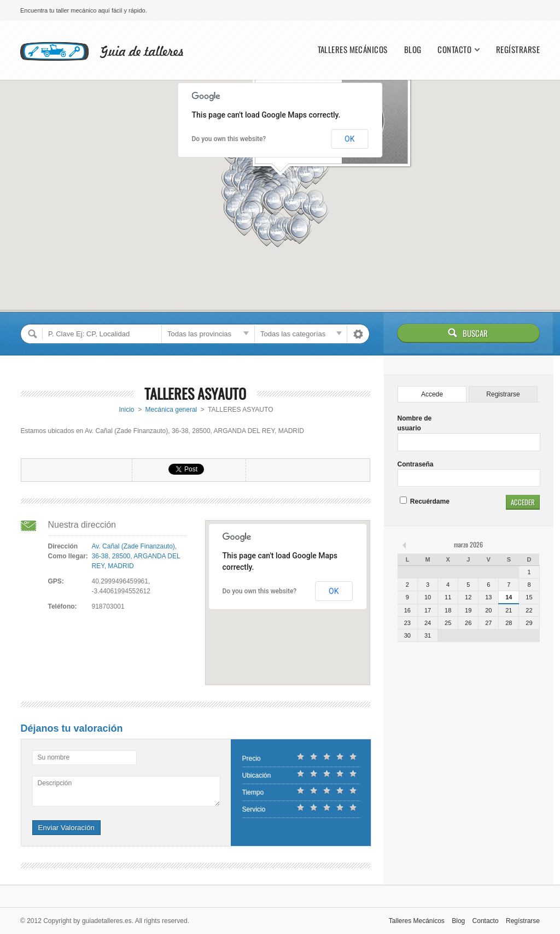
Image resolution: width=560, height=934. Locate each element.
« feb (405, 545)
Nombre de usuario (415, 423)
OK (349, 139)
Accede (432, 394)
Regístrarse (518, 49)
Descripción (55, 783)
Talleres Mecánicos (353, 49)
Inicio (127, 410)
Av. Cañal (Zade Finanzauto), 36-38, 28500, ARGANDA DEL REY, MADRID (136, 556)
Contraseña (416, 464)
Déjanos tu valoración (72, 728)
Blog (413, 49)
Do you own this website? (229, 139)
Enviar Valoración (66, 828)
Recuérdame (425, 501)
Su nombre (54, 757)
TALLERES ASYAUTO (195, 393)
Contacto (454, 49)
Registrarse (503, 394)
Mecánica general (171, 410)
